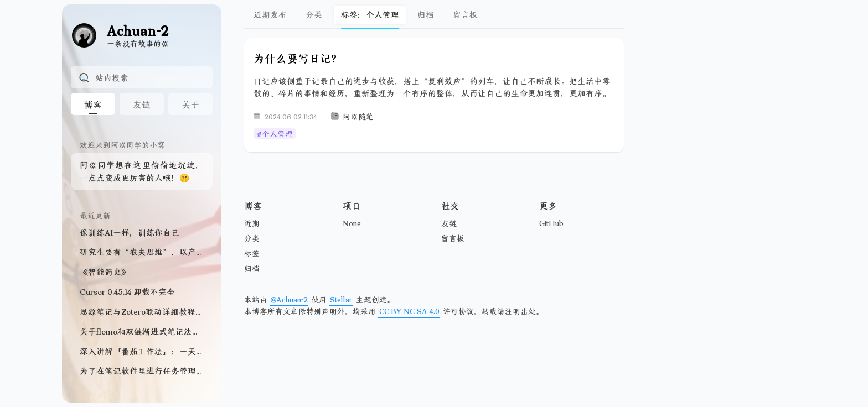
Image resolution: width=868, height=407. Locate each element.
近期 (252, 223)
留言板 (465, 14)
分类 (314, 14)
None (352, 223)
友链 (449, 223)
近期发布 (270, 14)
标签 (252, 253)
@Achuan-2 (289, 299)
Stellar (341, 299)
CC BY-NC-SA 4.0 (409, 311)
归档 (426, 14)
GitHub (551, 223)
